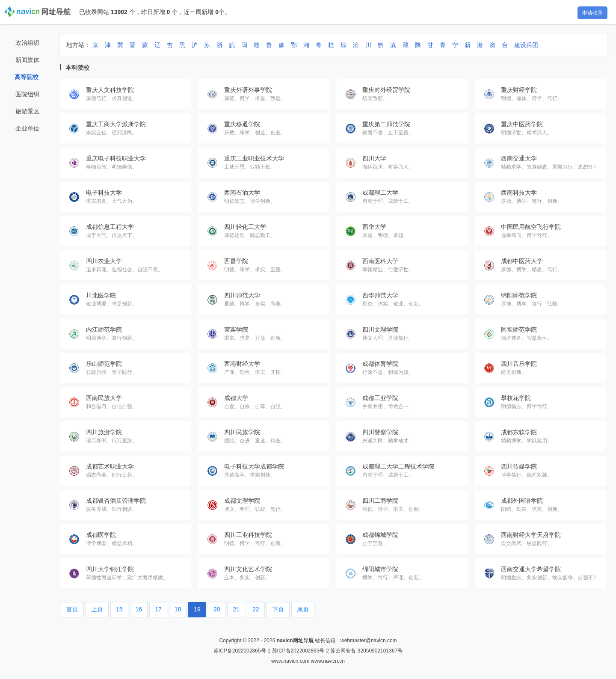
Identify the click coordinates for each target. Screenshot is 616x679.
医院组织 (27, 94)
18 (178, 609)
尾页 (303, 609)
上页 (97, 609)
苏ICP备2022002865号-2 (301, 651)
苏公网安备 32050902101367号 (366, 651)
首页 (72, 609)
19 (197, 609)
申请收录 (592, 13)
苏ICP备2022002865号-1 (242, 651)
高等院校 (27, 77)
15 (119, 609)
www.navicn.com (290, 661)
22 (256, 609)
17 (158, 609)
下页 (278, 609)
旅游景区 (27, 111)
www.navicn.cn (328, 661)
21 (236, 609)
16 (139, 609)
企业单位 (27, 128)
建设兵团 (526, 45)
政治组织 (27, 43)
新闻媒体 (27, 60)
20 (217, 609)
